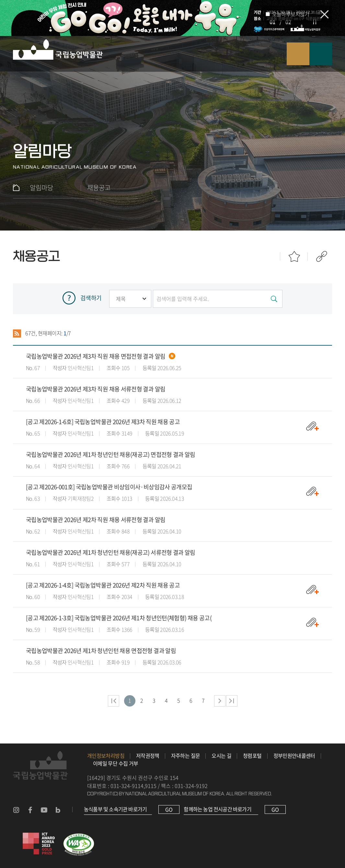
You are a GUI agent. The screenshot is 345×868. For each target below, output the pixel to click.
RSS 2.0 (17, 333)
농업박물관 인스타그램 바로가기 (16, 810)
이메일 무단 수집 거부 (115, 763)
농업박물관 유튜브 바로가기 (44, 810)
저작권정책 (148, 755)
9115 (151, 786)
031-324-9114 (127, 786)
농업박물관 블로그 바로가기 (58, 810)
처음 (114, 701)
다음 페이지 (220, 701)
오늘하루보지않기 (291, 14)
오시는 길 (221, 755)
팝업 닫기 (324, 14)
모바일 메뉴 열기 (321, 54)
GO (169, 809)
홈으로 (16, 188)
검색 (298, 54)
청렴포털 (252, 755)
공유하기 (322, 257)
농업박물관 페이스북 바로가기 (30, 810)
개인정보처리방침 (106, 755)
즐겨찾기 (294, 257)
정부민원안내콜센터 (294, 755)
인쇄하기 (266, 257)
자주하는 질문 (186, 755)
